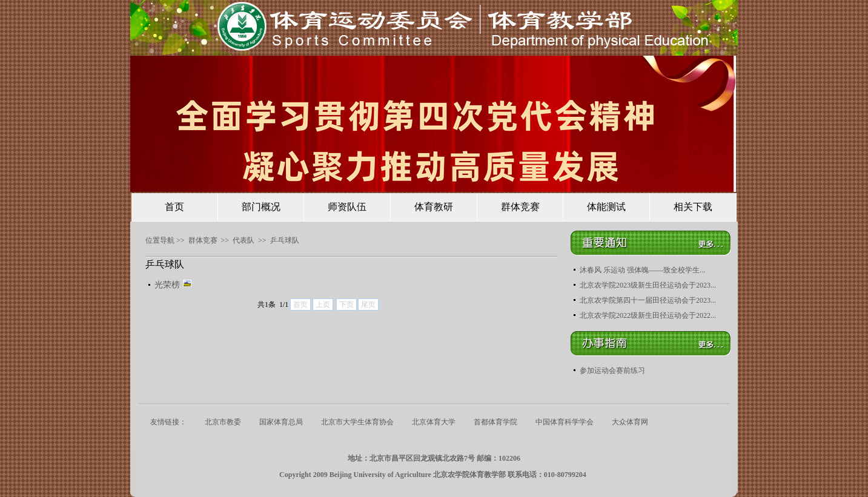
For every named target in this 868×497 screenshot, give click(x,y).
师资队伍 (347, 207)
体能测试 (606, 207)
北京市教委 (223, 422)
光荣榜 (173, 285)
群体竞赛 (520, 207)
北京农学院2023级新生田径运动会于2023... (648, 285)
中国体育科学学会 (565, 422)
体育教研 (434, 207)
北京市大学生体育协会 (357, 422)
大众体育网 (630, 422)
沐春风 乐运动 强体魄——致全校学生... (642, 270)
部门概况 (261, 207)
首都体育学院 (495, 422)
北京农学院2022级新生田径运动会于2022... (648, 315)
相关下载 (693, 207)
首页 (174, 207)
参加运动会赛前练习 (612, 370)
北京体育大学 (434, 422)
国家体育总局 (281, 422)
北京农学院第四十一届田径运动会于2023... (648, 300)
